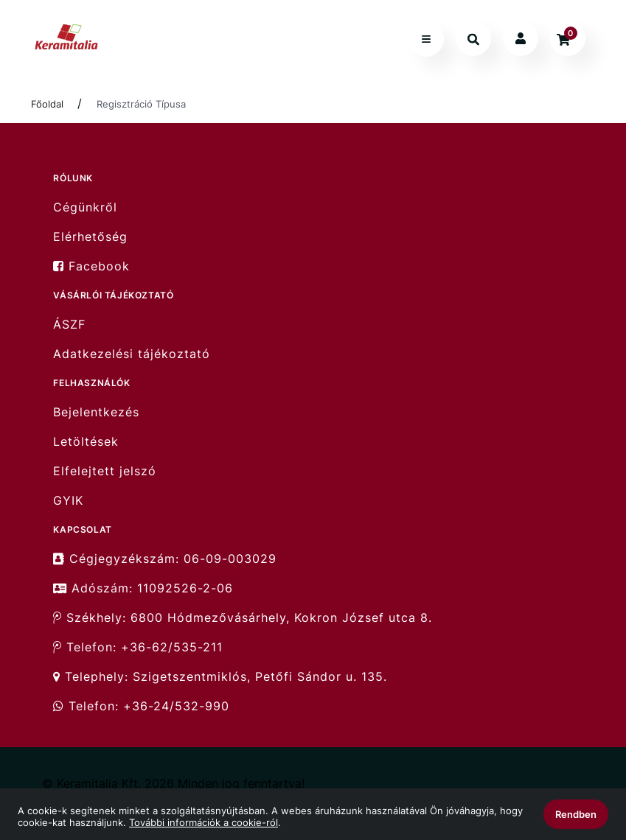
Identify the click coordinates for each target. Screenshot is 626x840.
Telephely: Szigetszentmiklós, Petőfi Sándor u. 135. (220, 677)
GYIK (68, 501)
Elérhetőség (90, 237)
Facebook (91, 266)
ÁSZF (69, 324)
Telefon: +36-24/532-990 (141, 706)
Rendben (576, 814)
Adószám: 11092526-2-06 (143, 588)
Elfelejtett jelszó (105, 471)
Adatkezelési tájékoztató (132, 354)
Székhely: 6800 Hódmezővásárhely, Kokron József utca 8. (243, 618)
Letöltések (86, 442)
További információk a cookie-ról (204, 822)
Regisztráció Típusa (141, 104)
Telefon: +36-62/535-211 (138, 647)
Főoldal (47, 104)
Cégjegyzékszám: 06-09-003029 (165, 559)
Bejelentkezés (96, 412)
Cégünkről (85, 207)
